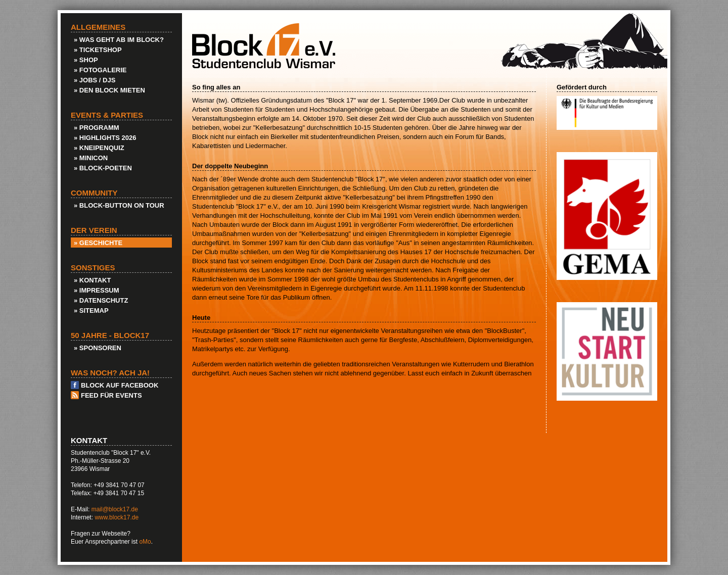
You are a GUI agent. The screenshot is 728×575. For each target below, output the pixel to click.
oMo (145, 542)
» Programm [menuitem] (97, 128)
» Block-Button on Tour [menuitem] (119, 205)
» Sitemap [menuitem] (91, 310)
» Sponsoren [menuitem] (98, 348)
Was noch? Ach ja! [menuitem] (110, 373)
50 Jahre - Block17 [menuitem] (110, 336)
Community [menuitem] (94, 193)
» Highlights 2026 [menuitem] (105, 138)
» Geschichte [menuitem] (98, 243)
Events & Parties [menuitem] (107, 115)
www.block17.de (117, 517)
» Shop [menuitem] (86, 60)
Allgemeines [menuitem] (98, 27)
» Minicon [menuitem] (91, 158)
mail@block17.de (115, 509)
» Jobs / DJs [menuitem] (95, 80)
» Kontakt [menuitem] (92, 280)
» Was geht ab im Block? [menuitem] (119, 40)
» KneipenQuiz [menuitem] (99, 148)
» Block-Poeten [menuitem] (103, 168)
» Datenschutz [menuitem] (101, 300)
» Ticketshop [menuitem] (98, 50)
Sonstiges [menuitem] (93, 268)
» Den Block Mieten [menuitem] (109, 90)
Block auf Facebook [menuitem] (120, 385)
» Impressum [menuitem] (97, 290)
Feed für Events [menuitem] (111, 395)
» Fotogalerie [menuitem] (100, 70)
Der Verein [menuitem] (94, 230)
